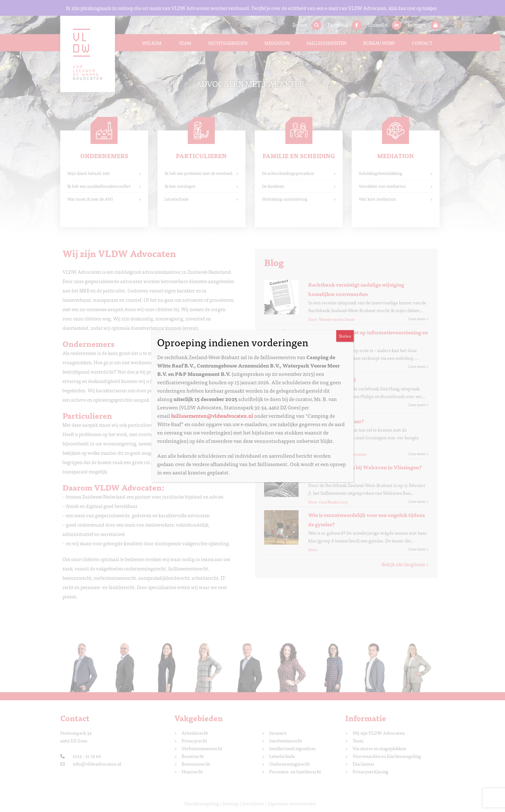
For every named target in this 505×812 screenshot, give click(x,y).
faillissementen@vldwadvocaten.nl (212, 416)
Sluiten (345, 336)
